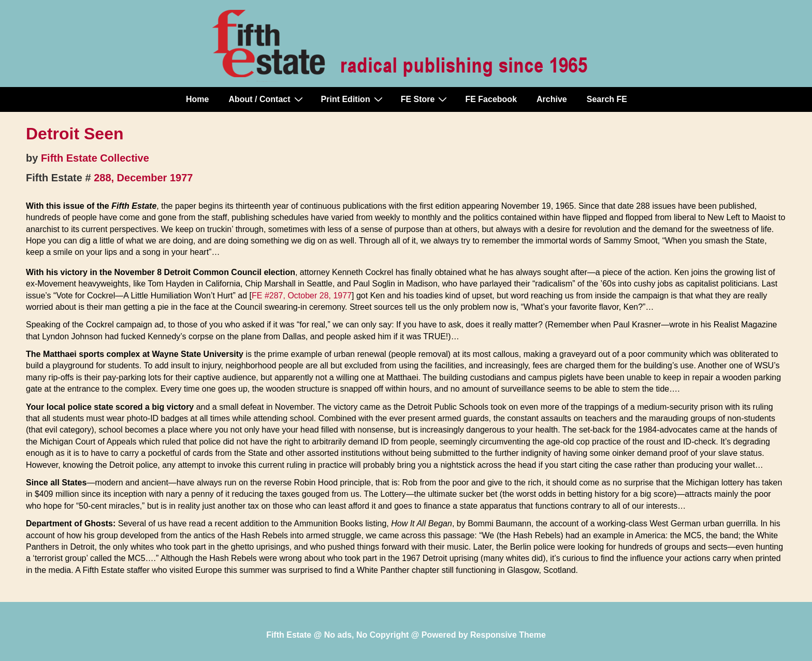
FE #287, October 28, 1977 (302, 296)
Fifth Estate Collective (95, 158)
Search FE (607, 99)
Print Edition (353, 99)
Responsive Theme (508, 635)
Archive (552, 99)
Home (197, 99)
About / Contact (267, 99)
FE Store (425, 99)
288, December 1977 (143, 178)
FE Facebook (491, 99)
